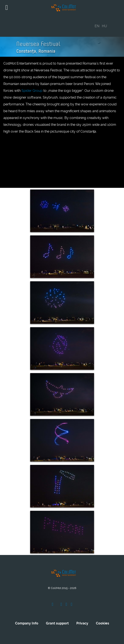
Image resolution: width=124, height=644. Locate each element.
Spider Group (32, 91)
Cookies (103, 623)
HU (104, 26)
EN (97, 26)
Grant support (57, 623)
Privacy (82, 623)
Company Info (27, 623)
